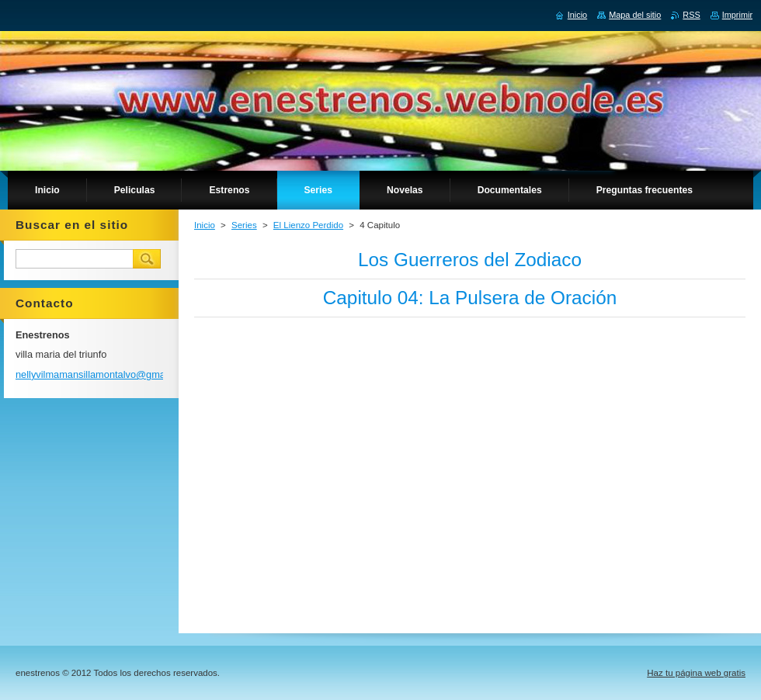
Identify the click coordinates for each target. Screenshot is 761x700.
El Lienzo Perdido (308, 225)
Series (244, 225)
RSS (691, 15)
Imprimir (737, 15)
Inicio (205, 225)
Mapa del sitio (635, 15)
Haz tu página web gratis (696, 673)
